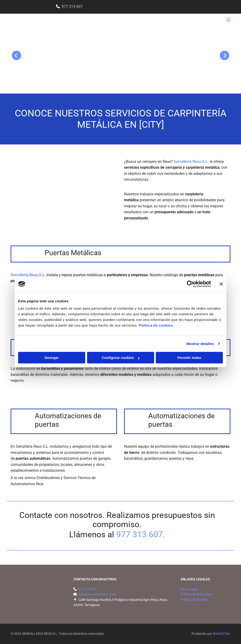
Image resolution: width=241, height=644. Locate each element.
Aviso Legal (189, 589)
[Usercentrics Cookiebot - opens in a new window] (190, 284)
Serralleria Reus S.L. (191, 162)
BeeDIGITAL (222, 634)
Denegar (52, 358)
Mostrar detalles (200, 344)
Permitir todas (189, 358)
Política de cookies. (156, 325)
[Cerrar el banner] (221, 284)
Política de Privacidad (196, 594)
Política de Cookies (194, 600)
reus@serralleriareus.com (97, 594)
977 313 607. (141, 535)
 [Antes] (16, 55)
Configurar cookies (121, 358)
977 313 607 (72, 6)
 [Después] (225, 55)
